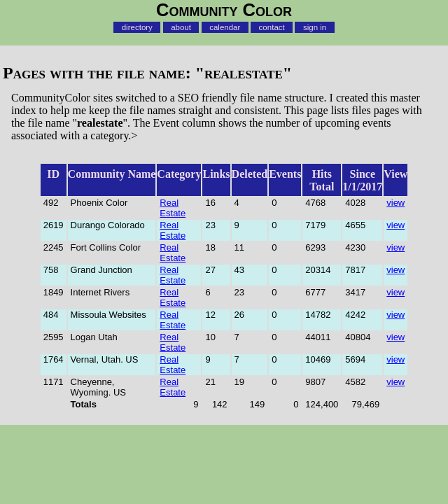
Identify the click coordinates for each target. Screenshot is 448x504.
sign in (315, 27)
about (181, 27)
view (395, 203)
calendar (225, 27)
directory (137, 27)
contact (272, 27)
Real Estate (173, 208)
